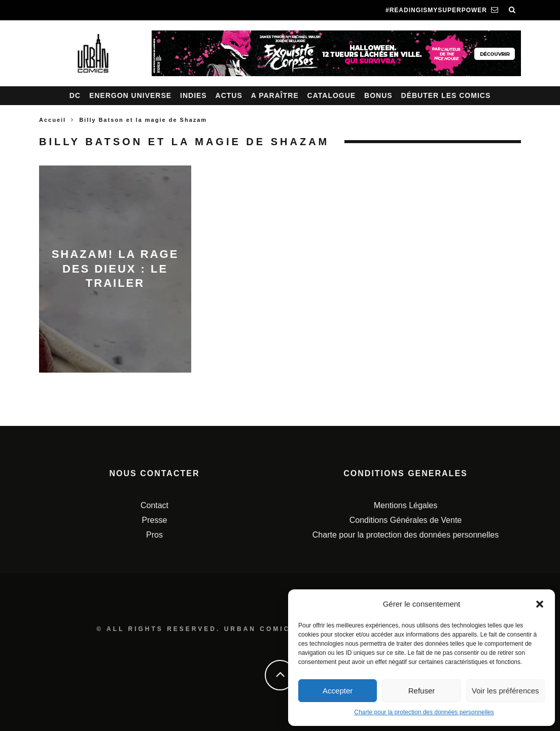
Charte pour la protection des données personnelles (424, 712)
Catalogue (332, 95)
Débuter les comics (446, 95)
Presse (155, 520)
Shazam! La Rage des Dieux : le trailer (115, 269)
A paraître (275, 95)
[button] (540, 604)
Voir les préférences (505, 691)
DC (75, 95)
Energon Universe (130, 95)
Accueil (52, 120)
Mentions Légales (406, 505)
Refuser (422, 691)
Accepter (338, 691)
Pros (154, 535)
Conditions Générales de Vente (406, 520)
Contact (154, 505)
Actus (229, 95)
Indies (194, 95)
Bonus (378, 95)
